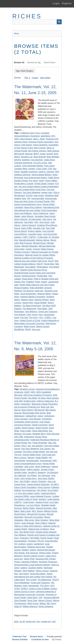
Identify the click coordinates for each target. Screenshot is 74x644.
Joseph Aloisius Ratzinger (38, 484)
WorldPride (19, 329)
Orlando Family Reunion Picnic (33, 270)
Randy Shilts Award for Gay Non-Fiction (37, 285)
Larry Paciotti (48, 231)
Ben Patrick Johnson (37, 151)
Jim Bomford (52, 472)
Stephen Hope (27, 300)
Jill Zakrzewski (35, 219)
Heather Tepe (20, 198)
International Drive (51, 207)
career (40, 416)
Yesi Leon (36, 329)
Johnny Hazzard (29, 225)
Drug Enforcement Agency (36, 178)
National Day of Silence (39, 529)
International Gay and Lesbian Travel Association (36, 210)
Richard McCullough (46, 550)
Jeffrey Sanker (33, 470)
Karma (17, 228)
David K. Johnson (46, 172)
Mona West (54, 520)
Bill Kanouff (19, 154)
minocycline (19, 249)
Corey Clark (41, 169)
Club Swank (45, 422)
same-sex (39, 291)
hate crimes (39, 195)
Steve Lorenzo (42, 571)
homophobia (20, 461)
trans (41, 315)
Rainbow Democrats (36, 547)
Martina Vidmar (43, 240)
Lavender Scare (35, 234)
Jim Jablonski (20, 475)
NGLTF (40, 264)
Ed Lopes (27, 434)
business (26, 160)
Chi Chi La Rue (40, 163)
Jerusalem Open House (45, 216)
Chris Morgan (35, 419)
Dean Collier (26, 431)
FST (57, 184)
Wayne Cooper (43, 326)
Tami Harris (24, 574)
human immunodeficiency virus (28, 204)
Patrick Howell (47, 538)
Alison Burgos (26, 139)
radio (16, 285)
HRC (53, 201)
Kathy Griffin (26, 228)
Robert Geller (45, 553)
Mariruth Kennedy (44, 508)
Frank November (40, 443)
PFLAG (41, 541)
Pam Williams (20, 535)
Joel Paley (29, 222)
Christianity (47, 419)
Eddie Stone (54, 178)
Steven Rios (28, 303)
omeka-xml (46, 622)
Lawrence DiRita (21, 496)
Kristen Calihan (34, 231)
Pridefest (30, 282)
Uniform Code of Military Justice (43, 589)
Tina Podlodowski (22, 583)
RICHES (27, 16)
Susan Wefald (40, 303)
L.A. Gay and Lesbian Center (27, 493)
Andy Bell (18, 401)
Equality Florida (21, 181)
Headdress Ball (52, 195)
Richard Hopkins (21, 288)
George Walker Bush (32, 455)
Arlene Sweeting (40, 145)
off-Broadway (42, 267)
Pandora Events (29, 276)
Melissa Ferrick (51, 511)
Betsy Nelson (28, 410)
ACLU (38, 133)
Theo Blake (42, 309)
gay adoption (38, 446)
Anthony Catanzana (45, 401)
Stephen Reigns (42, 300)
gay (16, 187)
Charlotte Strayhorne (23, 163)
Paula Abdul (27, 279)
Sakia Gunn (51, 556)
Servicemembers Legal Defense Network (32, 565)
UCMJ (17, 589)
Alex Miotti (32, 398)
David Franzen (28, 428)
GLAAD (29, 195)
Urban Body (32, 598)
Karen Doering (44, 487)
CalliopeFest (31, 416)
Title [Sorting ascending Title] (26, 78)
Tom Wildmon (31, 312)
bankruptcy (26, 404)
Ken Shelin (42, 490)
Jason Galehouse (41, 213)
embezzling (29, 437)
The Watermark (29, 309)
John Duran (44, 222)
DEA (57, 172)
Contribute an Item (40, 640)
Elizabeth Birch (39, 434)
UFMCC (48, 318)
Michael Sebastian (30, 246)
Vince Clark (32, 601)
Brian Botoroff (40, 157)
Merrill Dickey (20, 514)
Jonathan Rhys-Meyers (47, 225)
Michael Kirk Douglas (36, 514)
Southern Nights (35, 568)
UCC (41, 318)
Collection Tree (19, 637)
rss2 (54, 622)
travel (17, 318)
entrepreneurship (22, 440)
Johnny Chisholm (39, 481)
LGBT (25, 237)
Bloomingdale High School (34, 413)
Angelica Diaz (30, 401)
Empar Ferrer (41, 437)
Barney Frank (27, 148)
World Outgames (46, 606)
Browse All (19, 63)
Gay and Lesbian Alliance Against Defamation (38, 187)
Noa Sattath (30, 267)
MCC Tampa (37, 511)
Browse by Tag (34, 63)
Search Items (50, 63)
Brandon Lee (27, 157)
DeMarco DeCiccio (22, 175)
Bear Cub (45, 407)
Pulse (37, 282)
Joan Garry (47, 219)
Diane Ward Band (40, 431)
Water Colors (29, 326)
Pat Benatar (42, 276)
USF (40, 598)
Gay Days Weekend (31, 193)
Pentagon (32, 541)
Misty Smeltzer (42, 520)
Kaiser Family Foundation (25, 487)
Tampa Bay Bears (38, 574)
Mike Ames (29, 520)
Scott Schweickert (28, 294)
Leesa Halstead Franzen (41, 496)
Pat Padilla (34, 538)
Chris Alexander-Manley (32, 166)
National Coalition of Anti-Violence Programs (34, 258)
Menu (17, 34)
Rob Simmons (32, 553)
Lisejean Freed (42, 502)
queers (44, 282)
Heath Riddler (42, 458)
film (30, 443)
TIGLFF (55, 580)
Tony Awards (20, 315)
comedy (32, 169)
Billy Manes (51, 410)
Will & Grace (33, 603)
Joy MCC (55, 484)
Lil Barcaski (43, 237)
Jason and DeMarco (23, 213)
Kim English (53, 490)
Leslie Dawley (53, 499)
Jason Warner (27, 216)
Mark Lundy (26, 511)
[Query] (37, 22)
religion (33, 550)
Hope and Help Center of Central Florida (32, 201)
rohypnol (48, 288)
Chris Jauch (49, 166)
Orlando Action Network (46, 532)
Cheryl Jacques (21, 419)
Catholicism (49, 416)
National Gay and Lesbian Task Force (31, 261)
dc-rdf (22, 622)
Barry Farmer (40, 148)
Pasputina (24, 538)
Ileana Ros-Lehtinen (33, 207)
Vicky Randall (20, 601)
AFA (53, 136)
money (17, 523)
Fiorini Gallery (51, 181)
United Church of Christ (30, 321)
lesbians (18, 237)
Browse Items (37, 637)
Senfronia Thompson (48, 562)
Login (56, 3)
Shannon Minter (44, 294)
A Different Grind (27, 133)
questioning (53, 282)
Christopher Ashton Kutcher (26, 422)
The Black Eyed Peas (31, 306)
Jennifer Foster (47, 470)
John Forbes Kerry (28, 478)
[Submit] (59, 22)
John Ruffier (25, 481)
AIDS (16, 139)
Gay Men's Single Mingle (34, 452)
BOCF (36, 154)
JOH (36, 222)
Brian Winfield (53, 157)
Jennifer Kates (20, 472)
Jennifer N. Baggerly (37, 472)
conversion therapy (22, 425)
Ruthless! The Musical (24, 291)
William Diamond (30, 606)
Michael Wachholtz (47, 246)
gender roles (47, 193)
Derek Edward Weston (42, 175)
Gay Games (45, 449)
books (43, 154)
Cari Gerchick (37, 160)
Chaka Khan (49, 160)
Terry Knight (31, 580)
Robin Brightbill (36, 288)
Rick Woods (19, 553)
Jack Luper (29, 467)
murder (29, 249)
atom (16, 622)
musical (36, 249)
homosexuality (38, 198)
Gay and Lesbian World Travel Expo (30, 190)
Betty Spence (53, 151)
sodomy (24, 568)
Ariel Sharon (27, 145)
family (42, 181)
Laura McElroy (20, 234)
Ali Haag (42, 398)
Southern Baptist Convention (33, 297)
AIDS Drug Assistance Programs (37, 395)
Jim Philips (32, 475)
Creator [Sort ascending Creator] (35, 78)
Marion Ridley (29, 508)
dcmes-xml (31, 622)
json (38, 622)
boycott (50, 154)
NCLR (51, 261)
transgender (49, 315)
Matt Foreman (26, 243)
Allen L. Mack (39, 139)
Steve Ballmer (29, 571)
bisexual (29, 154)
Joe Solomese (44, 475)
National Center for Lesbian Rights (40, 255)
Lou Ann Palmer (33, 505)
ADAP (27, 392)
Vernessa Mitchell (51, 598)
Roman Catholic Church (34, 556)
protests (22, 544)
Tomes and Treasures (48, 312)
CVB (50, 169)
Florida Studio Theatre (44, 184)
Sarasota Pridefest (30, 562)
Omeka (58, 640)
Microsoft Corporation (34, 517)
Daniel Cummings (40, 425)
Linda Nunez (29, 502)
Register (67, 3)
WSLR (28, 329)
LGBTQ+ (32, 237)
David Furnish (42, 428)
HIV (29, 198)
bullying (18, 160)
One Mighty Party (27, 532)
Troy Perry (33, 318)
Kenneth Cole (39, 228)
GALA (24, 446)
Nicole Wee (49, 264)
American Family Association (41, 142)
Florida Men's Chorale (24, 184)
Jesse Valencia (21, 219)
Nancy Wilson (41, 523)
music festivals (28, 523)
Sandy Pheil (29, 559)
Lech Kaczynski (50, 234)
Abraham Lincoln (27, 389)
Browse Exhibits (20, 640)
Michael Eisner (40, 243)
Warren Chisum (45, 601)
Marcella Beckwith (27, 240)
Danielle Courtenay (29, 172)
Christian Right (21, 169)
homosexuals (51, 198)
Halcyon (31, 458)
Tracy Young (32, 315)
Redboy (25, 550)
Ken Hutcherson (29, 490)
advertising (45, 136)
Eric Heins (33, 181)
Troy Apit (24, 318)
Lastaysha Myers (48, 493)
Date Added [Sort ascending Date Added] (45, 78)
